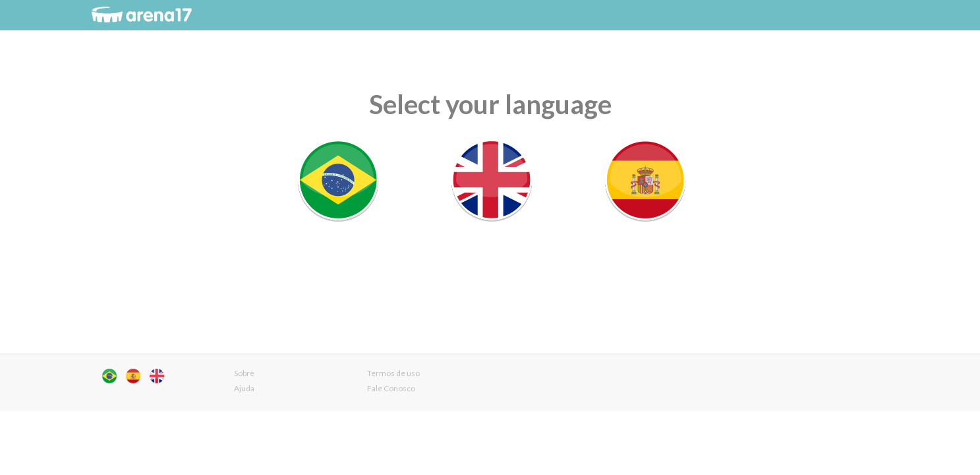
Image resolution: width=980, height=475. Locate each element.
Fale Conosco (391, 388)
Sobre (244, 373)
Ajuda (244, 388)
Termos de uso (393, 373)
